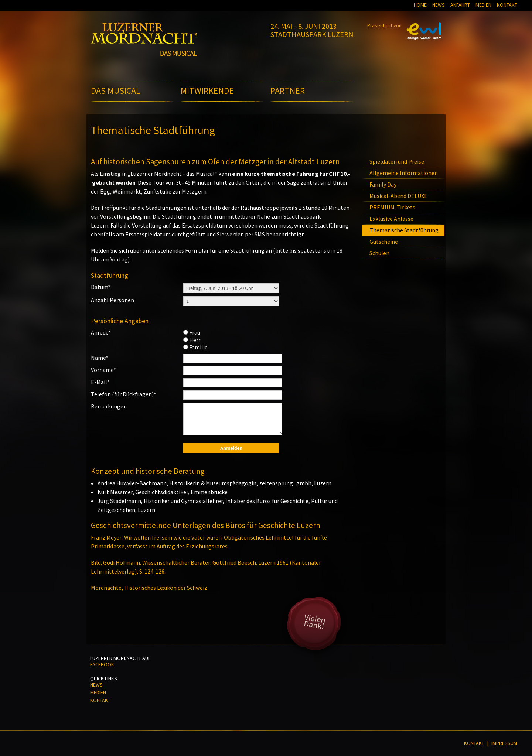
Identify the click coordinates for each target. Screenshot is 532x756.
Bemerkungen (109, 406)
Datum (101, 287)
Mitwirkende (207, 91)
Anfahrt (460, 5)
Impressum (504, 743)
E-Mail (100, 382)
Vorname (103, 370)
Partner (288, 91)
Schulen (379, 253)
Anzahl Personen (112, 300)
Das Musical (116, 91)
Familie (198, 347)
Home (420, 5)
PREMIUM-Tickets (392, 207)
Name (100, 358)
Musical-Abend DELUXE (398, 196)
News (439, 5)
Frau (195, 332)
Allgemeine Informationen (404, 173)
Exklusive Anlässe (391, 219)
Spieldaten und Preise (397, 161)
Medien (483, 5)
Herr (195, 340)
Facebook (102, 664)
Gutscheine (384, 242)
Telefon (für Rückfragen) (124, 394)
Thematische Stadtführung (404, 230)
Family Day (383, 184)
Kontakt (507, 5)
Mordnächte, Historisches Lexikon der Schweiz (149, 588)
